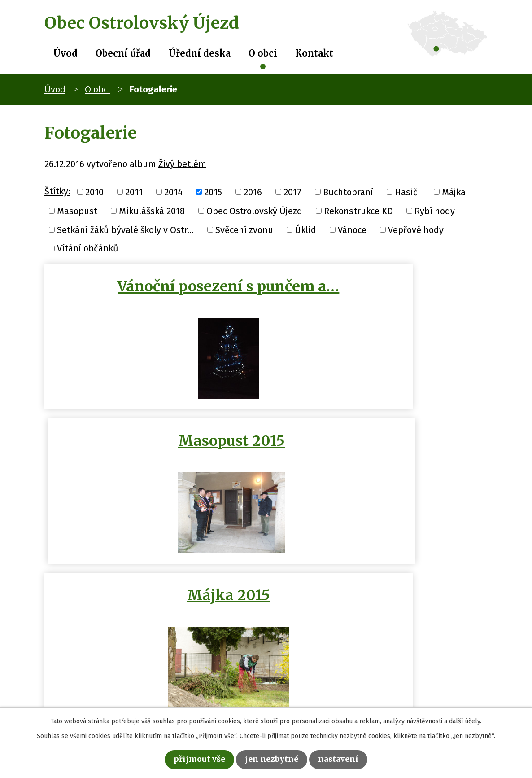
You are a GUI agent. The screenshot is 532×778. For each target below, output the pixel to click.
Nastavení (345, 758)
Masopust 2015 (379, 286)
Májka (454, 192)
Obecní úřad (123, 53)
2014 (173, 192)
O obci (263, 53)
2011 (134, 192)
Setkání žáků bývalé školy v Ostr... (125, 229)
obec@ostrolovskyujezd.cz (231, 690)
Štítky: (57, 191)
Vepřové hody (416, 229)
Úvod (65, 53)
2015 (213, 192)
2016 (253, 192)
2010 (94, 192)
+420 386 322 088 (212, 675)
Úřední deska (200, 53)
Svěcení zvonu (244, 229)
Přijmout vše (193, 758)
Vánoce (352, 229)
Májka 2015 (153, 445)
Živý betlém (182, 164)
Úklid (305, 229)
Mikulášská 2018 (152, 211)
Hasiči (408, 192)
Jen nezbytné (273, 758)
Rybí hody (435, 211)
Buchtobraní (348, 192)
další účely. (465, 719)
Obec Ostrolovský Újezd (254, 211)
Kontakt (314, 53)
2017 (292, 192)
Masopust (77, 211)
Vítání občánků (88, 248)
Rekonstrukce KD (358, 211)
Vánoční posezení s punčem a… (153, 295)
